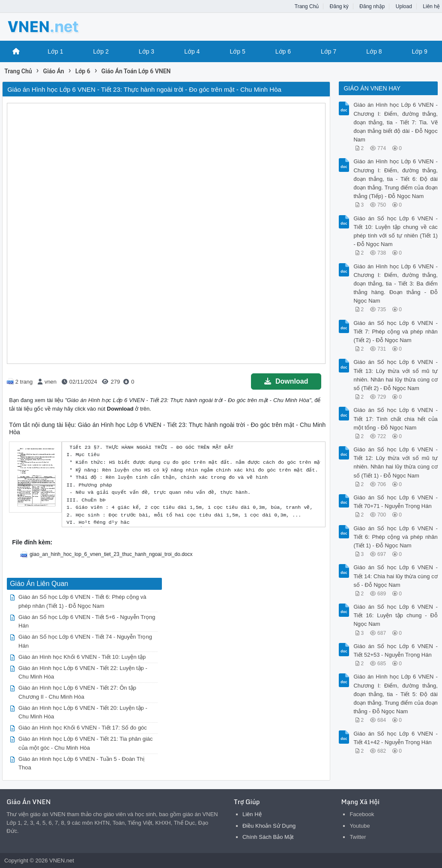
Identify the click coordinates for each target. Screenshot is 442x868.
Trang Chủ (307, 6)
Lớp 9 (419, 51)
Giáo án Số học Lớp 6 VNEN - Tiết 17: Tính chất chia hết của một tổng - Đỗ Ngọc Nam (395, 419)
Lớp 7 (329, 51)
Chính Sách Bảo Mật (268, 837)
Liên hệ (431, 6)
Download (286, 381)
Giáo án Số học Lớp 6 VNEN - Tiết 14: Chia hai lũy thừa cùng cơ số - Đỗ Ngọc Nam (395, 576)
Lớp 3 (146, 51)
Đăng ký (339, 6)
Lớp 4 (192, 51)
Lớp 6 (283, 51)
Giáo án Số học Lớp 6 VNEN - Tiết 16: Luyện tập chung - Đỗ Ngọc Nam (395, 615)
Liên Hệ (252, 814)
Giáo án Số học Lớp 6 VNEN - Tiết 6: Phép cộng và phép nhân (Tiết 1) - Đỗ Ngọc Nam (395, 537)
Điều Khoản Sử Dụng (269, 826)
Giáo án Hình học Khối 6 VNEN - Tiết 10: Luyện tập (82, 657)
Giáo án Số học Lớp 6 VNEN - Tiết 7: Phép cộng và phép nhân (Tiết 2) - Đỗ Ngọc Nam (395, 332)
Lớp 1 (55, 51)
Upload (404, 6)
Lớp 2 (101, 51)
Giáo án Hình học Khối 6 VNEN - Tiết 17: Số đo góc (83, 728)
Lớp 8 (374, 51)
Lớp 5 (237, 51)
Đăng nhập (372, 6)
